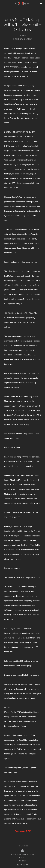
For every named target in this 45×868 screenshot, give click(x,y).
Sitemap (22, 861)
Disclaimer (22, 858)
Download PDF (23, 831)
